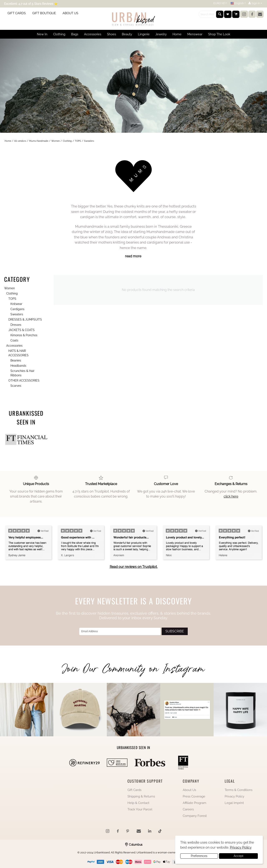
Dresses (16, 325)
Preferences (199, 856)
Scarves (16, 386)
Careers (188, 809)
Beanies (16, 360)
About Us (189, 790)
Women (55, 141)
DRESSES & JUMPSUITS (25, 320)
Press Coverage (194, 796)
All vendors (20, 141)
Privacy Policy (234, 796)
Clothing (67, 141)
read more (133, 256)
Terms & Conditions (239, 790)
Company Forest (195, 816)
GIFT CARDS (17, 13)
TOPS (78, 141)
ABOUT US (70, 13)
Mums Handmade (39, 141)
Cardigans (17, 309)
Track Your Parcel (140, 809)
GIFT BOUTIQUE (44, 13)
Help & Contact (138, 803)
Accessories (14, 346)
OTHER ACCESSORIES (24, 380)
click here (231, 496)
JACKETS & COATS (21, 330)
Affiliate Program (195, 803)
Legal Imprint (234, 803)
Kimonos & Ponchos (24, 335)
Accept (239, 856)
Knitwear (16, 304)
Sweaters (17, 314)
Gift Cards (134, 790)
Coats (14, 340)
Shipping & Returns (141, 796)
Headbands (18, 366)
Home (8, 141)
